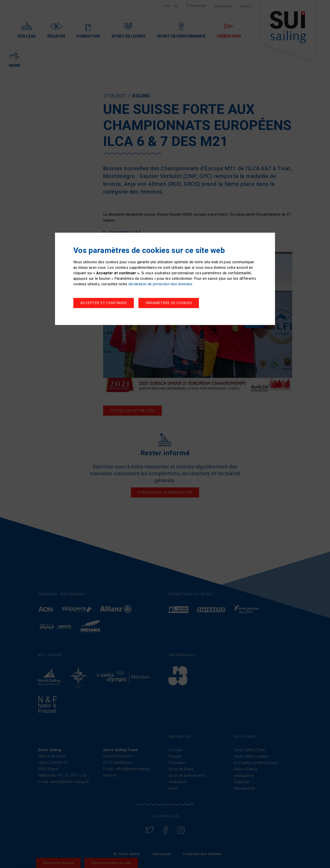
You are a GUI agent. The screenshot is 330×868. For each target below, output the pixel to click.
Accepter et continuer (173, 304)
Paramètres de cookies (104, 304)
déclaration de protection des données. (161, 285)
